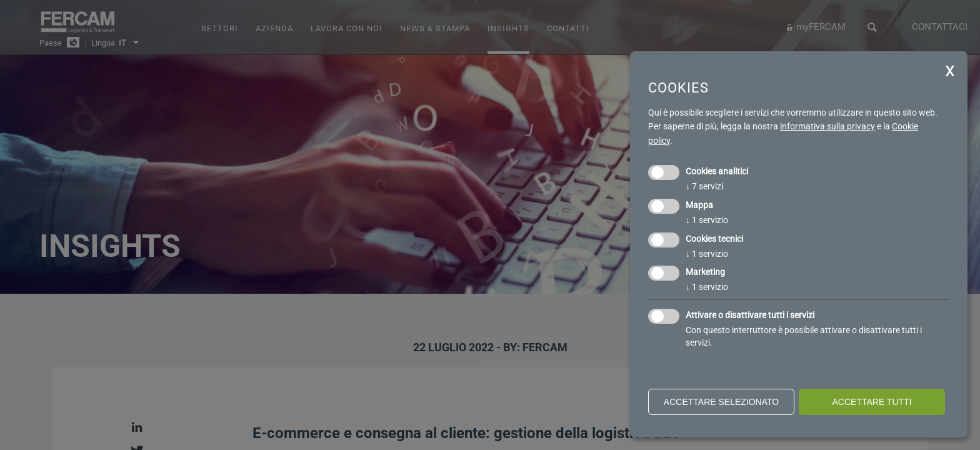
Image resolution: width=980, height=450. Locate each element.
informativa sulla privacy (827, 126)
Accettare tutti (872, 402)
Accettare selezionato (721, 402)
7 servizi (704, 186)
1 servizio (707, 220)
